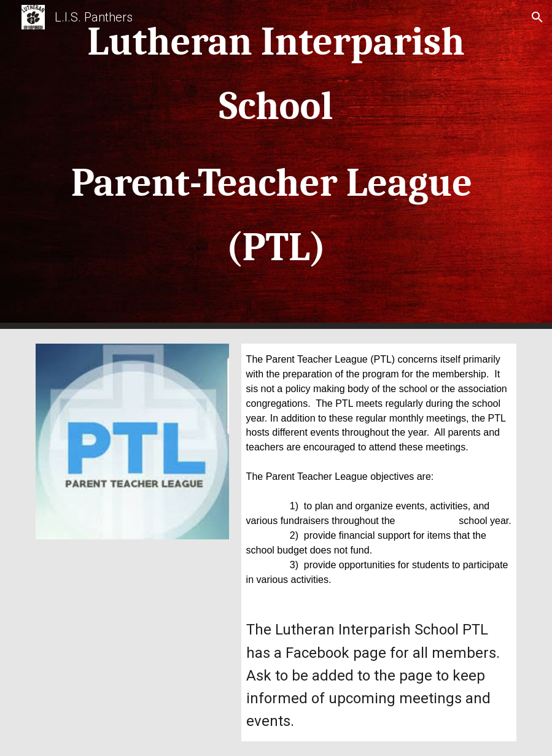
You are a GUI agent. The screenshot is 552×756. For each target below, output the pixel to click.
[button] (537, 17)
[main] (276, 164)
